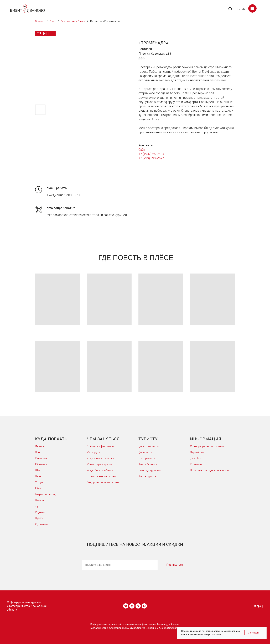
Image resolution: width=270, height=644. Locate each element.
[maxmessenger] (144, 606)
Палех (39, 476)
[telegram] (138, 606)
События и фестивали (100, 446)
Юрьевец (41, 464)
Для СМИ (196, 458)
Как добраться (148, 464)
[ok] (132, 606)
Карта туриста (147, 476)
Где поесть (145, 452)
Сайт (142, 150)
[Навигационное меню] (252, 8)
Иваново (41, 446)
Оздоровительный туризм (103, 482)
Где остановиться (150, 446)
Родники (40, 512)
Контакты (196, 464)
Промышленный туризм (102, 476)
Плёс (38, 452)
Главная (40, 21)
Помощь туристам (150, 470)
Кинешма (41, 458)
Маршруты (94, 452)
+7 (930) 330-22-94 (151, 158)
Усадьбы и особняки (100, 470)
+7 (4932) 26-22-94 (151, 154)
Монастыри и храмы (100, 464)
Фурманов (42, 524)
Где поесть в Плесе (73, 21)
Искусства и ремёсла (100, 458)
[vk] (126, 606)
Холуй (39, 482)
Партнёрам (197, 452)
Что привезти (147, 458)
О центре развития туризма (207, 446)
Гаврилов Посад (45, 494)
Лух (37, 506)
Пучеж (39, 518)
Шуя (38, 470)
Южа (38, 488)
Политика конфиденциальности (210, 470)
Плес (53, 21)
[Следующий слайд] (127, 72)
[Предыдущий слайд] (40, 72)
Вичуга (39, 500)
